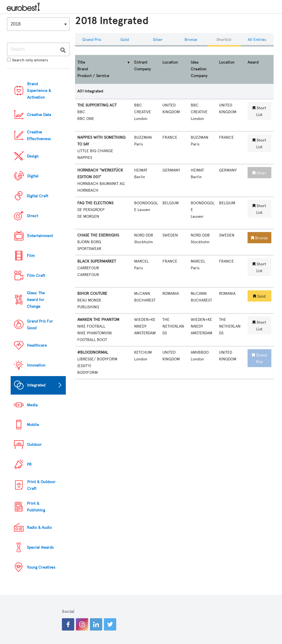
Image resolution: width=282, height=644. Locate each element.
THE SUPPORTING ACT (97, 105)
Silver (158, 40)
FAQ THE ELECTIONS (95, 203)
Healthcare (37, 345)
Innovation (36, 365)
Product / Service (93, 76)
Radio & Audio (39, 528)
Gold (125, 40)
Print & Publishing (36, 507)
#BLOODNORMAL (93, 352)
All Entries (257, 40)
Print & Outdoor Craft (41, 485)
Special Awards (40, 547)
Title (81, 62)
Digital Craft (37, 196)
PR (29, 465)
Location (170, 62)
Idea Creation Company (199, 69)
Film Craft (36, 276)
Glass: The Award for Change (36, 300)
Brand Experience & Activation (39, 91)
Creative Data (39, 115)
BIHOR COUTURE (92, 294)
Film (31, 256)
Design (33, 156)
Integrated (36, 385)
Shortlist (224, 40)
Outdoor (34, 445)
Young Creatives (41, 567)
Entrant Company (142, 66)
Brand (83, 69)
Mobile (33, 425)
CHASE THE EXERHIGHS (98, 235)
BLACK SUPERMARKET (97, 261)
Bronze (191, 40)
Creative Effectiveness (39, 135)
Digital (33, 176)
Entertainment (40, 236)
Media (32, 405)
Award (253, 62)
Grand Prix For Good (40, 325)
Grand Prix (92, 40)
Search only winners (27, 60)
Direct (32, 216)
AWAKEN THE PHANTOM (98, 320)
